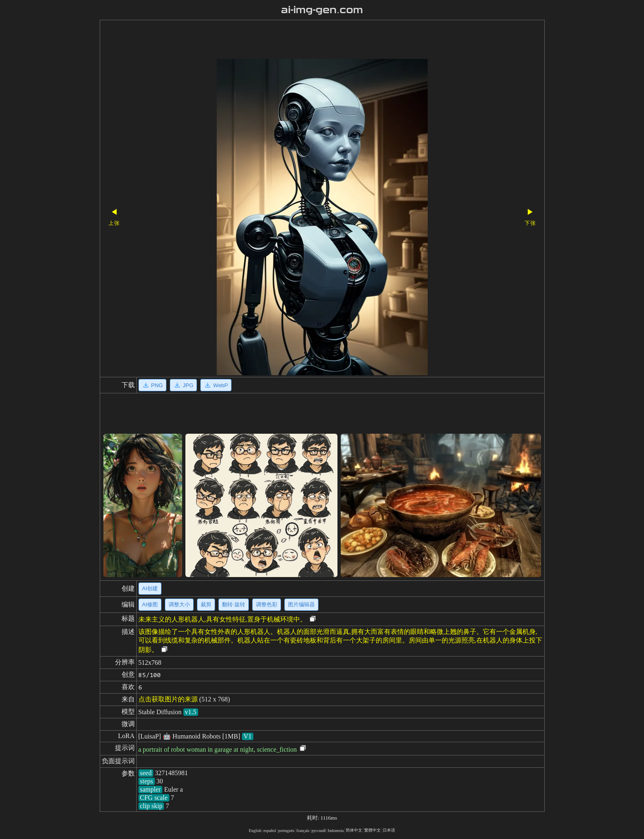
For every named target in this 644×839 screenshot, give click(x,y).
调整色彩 (267, 604)
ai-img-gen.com (322, 10)
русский (318, 831)
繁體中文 (372, 830)
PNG (153, 385)
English (255, 831)
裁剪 (206, 604)
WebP (216, 385)
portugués (286, 831)
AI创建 (150, 588)
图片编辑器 (301, 604)
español (270, 831)
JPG (183, 385)
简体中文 (354, 830)
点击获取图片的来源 (168, 699)
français (303, 831)
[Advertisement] (308, 40)
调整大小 (179, 604)
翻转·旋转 (234, 604)
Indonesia (336, 831)
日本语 (389, 830)
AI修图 (150, 604)
